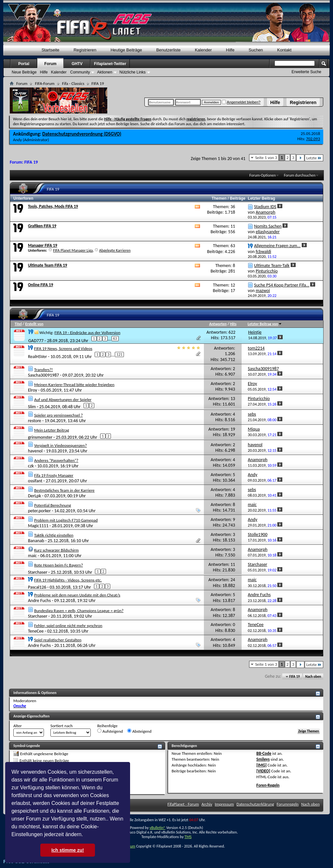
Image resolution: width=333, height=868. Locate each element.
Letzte (314, 158)
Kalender (203, 50)
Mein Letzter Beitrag (52, 430)
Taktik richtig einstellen (54, 535)
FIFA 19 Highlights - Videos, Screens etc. (68, 580)
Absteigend (139, 731)
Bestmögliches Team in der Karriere (64, 490)
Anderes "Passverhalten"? (56, 460)
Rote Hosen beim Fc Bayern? (59, 565)
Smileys (263, 759)
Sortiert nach (61, 726)
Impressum (225, 804)
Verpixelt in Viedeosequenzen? (60, 445)
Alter (18, 726)
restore (35, 421)
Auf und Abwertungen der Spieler (63, 400)
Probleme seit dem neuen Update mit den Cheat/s (77, 595)
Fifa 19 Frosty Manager (54, 475)
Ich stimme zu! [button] (68, 850)
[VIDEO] (263, 771)
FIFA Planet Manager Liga (73, 250)
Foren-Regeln (268, 785)
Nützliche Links (133, 72)
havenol (35, 451)
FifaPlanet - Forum (183, 804)
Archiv (207, 804)
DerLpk (34, 496)
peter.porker (39, 511)
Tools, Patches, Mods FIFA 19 (53, 206)
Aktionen (105, 72)
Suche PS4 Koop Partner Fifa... (282, 285)
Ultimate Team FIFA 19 (47, 265)
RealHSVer (37, 357)
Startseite (51, 50)
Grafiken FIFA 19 (42, 226)
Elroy (33, 390)
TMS (188, 837)
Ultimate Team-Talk (272, 266)
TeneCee (36, 631)
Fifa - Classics (73, 83)
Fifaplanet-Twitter (110, 64)
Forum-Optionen (263, 175)
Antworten (218, 324)
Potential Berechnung (53, 505)
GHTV (77, 64)
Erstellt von (34, 324)
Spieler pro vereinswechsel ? (58, 415)
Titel (18, 324)
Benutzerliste (168, 50)
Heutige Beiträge (126, 50)
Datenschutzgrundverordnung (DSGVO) (82, 134)
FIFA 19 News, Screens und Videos (63, 348)
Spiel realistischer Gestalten (58, 640)
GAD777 (36, 341)
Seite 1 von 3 (266, 158)
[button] (85, 835)
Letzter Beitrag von (265, 324)
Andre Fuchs (39, 601)
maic (32, 556)
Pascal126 (37, 587)
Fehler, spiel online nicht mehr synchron (68, 626)
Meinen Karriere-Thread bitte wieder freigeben (74, 385)
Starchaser (38, 572)
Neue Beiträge (24, 72)
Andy (17, 140)
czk (31, 466)
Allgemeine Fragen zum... (277, 246)
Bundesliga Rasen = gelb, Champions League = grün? (79, 611)
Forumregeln (288, 804)
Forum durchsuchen (300, 175)
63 (115, 339)
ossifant (35, 481)
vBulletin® (158, 828)
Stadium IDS (265, 207)
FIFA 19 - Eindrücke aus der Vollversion (87, 333)
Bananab (36, 541)
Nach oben (313, 677)
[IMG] (261, 765)
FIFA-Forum (45, 83)
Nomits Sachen (268, 226)
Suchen (256, 50)
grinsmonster (40, 437)
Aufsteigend (110, 731)
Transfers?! (44, 370)
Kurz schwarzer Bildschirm (56, 550)
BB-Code (264, 753)
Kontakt (284, 50)
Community (80, 72)
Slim (32, 406)
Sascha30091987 (43, 375)
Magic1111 (38, 526)
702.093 (313, 139)
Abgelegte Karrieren (115, 250)
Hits (233, 324)
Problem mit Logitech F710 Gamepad (66, 520)
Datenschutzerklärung (255, 804)
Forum (50, 64)
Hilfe (275, 102)
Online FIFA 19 (40, 285)
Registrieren (303, 102)
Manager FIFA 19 (43, 245)
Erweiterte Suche (306, 72)
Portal (24, 64)
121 (119, 354)
